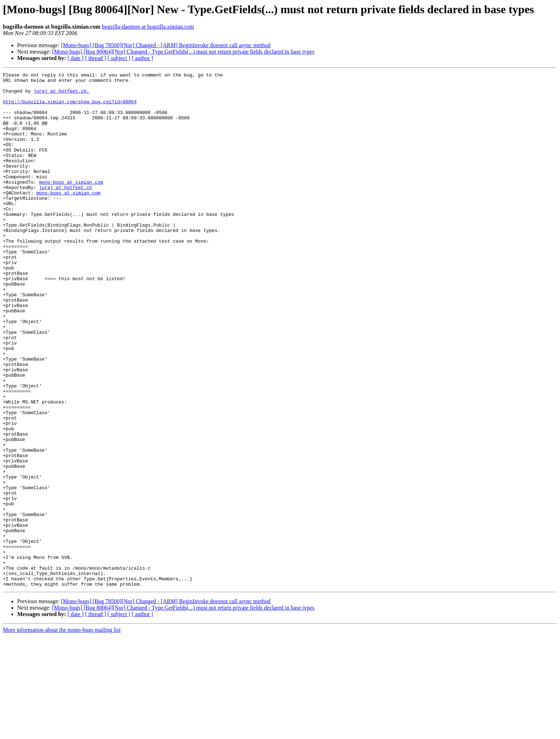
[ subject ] (119, 58)
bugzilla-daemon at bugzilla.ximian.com (148, 27)
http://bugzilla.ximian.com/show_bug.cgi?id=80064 (70, 108)
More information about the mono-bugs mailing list (62, 733)
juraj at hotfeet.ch (65, 211)
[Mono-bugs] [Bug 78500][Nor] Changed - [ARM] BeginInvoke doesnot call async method (166, 45)
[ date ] (76, 58)
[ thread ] (96, 58)
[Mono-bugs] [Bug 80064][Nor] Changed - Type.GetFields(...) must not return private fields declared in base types (183, 52)
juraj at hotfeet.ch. (61, 95)
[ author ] (142, 58)
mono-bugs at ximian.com (71, 204)
